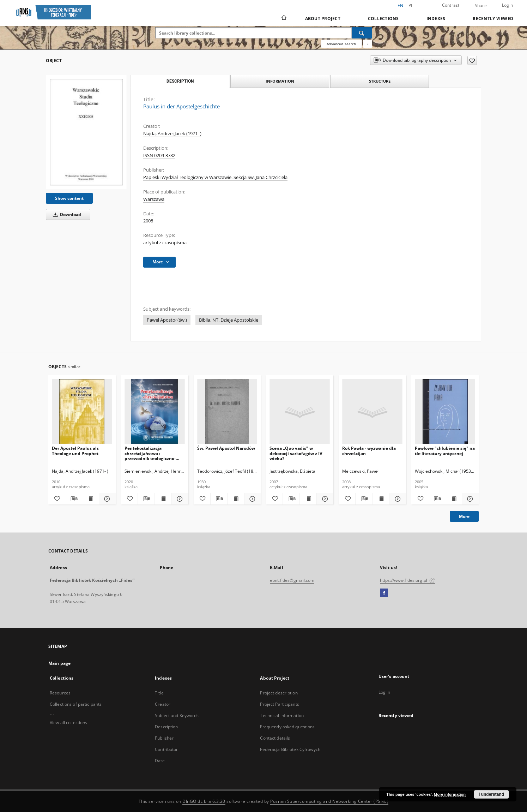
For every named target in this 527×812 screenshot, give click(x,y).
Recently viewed (493, 19)
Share (481, 6)
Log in (384, 692)
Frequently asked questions (287, 727)
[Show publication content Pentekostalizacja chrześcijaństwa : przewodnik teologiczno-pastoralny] (163, 499)
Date (160, 761)
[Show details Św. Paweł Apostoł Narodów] (252, 499)
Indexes (436, 19)
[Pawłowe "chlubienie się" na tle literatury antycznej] (445, 412)
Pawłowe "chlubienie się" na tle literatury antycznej (445, 451)
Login (507, 5)
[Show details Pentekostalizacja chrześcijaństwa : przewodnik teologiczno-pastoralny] (179, 499)
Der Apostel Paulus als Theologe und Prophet (75, 451)
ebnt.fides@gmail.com (292, 580)
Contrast (451, 5)
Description (166, 727)
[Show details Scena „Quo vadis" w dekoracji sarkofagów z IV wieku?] (324, 499)
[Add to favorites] (472, 60)
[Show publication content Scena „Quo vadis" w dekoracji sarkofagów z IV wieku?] (308, 499)
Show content (69, 198)
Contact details (275, 738)
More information (450, 794)
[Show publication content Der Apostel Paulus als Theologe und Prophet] (90, 499)
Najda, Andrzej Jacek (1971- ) (172, 134)
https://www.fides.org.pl (407, 580)
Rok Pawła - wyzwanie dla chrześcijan (369, 451)
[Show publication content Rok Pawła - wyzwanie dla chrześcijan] (381, 499)
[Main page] (283, 18)
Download (66, 214)
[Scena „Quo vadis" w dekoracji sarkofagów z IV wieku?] (300, 412)
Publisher (164, 738)
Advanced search (341, 44)
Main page (59, 663)
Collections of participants (76, 704)
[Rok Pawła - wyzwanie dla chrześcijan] (372, 412)
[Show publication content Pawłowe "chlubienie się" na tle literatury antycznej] (453, 499)
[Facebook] (384, 593)
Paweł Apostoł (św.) (167, 320)
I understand (491, 794)
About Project (323, 19)
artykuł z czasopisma (165, 243)
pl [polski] (411, 5)
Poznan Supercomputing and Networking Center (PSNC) (329, 801)
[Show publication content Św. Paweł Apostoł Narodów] (236, 499)
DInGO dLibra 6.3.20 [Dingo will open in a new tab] (204, 801)
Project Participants (279, 704)
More (464, 516)
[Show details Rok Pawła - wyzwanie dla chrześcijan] (397, 499)
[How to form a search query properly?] (368, 44)
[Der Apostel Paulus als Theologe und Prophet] (82, 412)
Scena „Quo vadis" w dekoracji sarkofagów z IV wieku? (296, 453)
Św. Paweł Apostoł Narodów (226, 448)
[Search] (362, 33)
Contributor (166, 749)
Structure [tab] (380, 81)
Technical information (282, 715)
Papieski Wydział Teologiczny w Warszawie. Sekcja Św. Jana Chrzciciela (215, 177)
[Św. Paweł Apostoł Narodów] (227, 412)
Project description (279, 693)
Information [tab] (280, 81)
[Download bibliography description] (74, 499)
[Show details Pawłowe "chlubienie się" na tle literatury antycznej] (469, 499)
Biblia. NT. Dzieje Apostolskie (229, 320)
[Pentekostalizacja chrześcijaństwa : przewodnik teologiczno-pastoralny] (155, 412)
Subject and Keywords (177, 715)
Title (159, 693)
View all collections (68, 723)
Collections (383, 19)
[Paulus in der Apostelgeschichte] (86, 132)
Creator (163, 704)
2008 (148, 221)
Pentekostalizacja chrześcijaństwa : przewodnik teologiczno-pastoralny (150, 453)
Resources (60, 693)
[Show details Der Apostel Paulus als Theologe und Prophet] (106, 499)
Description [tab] (180, 81)
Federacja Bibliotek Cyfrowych (290, 749)
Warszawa (154, 199)
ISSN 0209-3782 (159, 156)
